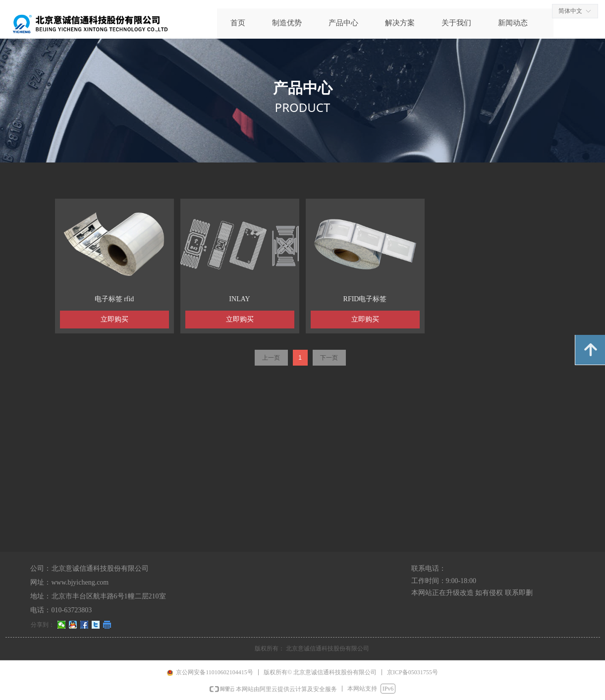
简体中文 (570, 11)
